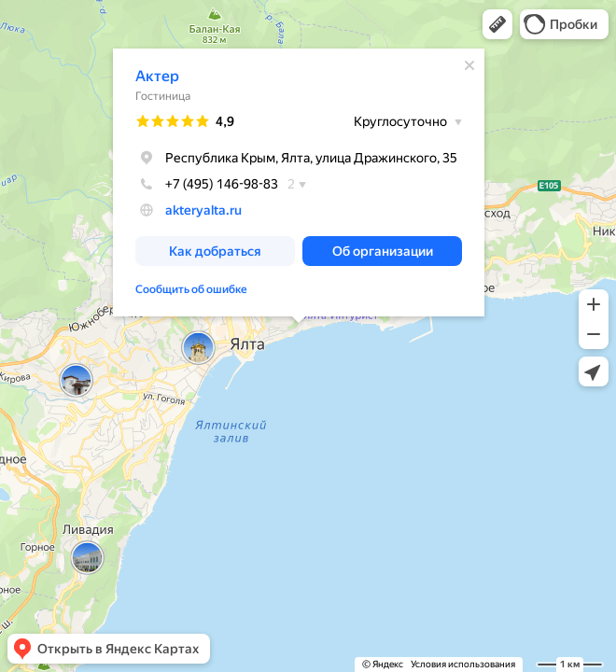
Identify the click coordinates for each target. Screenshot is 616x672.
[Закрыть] (469, 65)
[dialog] (299, 182)
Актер (157, 76)
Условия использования (463, 664)
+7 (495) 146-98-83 (207, 184)
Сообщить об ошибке (191, 289)
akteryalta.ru (203, 210)
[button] (497, 24)
